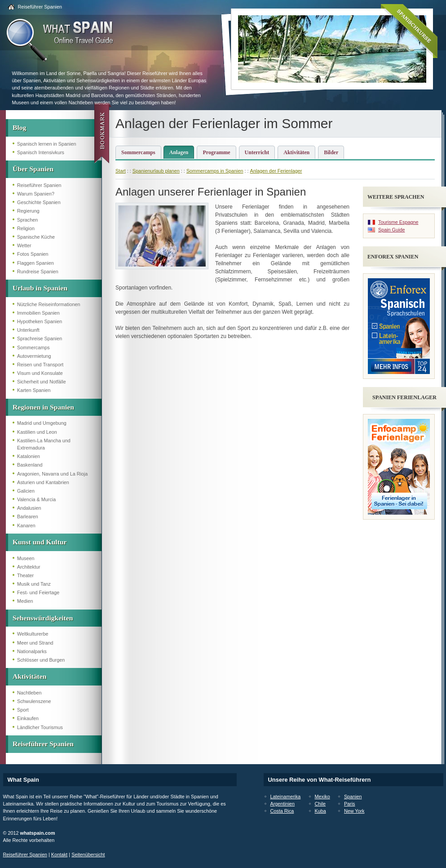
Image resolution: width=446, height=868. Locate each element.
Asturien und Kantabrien (43, 482)
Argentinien (283, 804)
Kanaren (26, 525)
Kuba (320, 811)
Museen (26, 558)
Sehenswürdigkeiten (43, 618)
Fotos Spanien (33, 254)
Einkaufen (28, 718)
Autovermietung (34, 356)
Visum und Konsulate (40, 373)
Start (121, 171)
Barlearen (28, 516)
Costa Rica (282, 811)
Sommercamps (33, 347)
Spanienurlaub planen (156, 171)
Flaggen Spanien (35, 263)
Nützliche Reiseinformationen (49, 304)
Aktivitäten (29, 676)
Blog (19, 127)
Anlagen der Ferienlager (276, 171)
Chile (320, 804)
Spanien (353, 797)
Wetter (24, 245)
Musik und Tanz (34, 584)
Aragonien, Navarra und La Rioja (52, 474)
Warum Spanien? (36, 194)
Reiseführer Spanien (40, 7)
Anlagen (179, 152)
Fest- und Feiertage (38, 592)
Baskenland (30, 465)
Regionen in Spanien (43, 407)
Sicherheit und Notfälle (42, 382)
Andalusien (29, 508)
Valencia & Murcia (36, 499)
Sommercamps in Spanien (215, 171)
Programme (216, 152)
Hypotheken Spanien (40, 321)
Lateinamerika (286, 797)
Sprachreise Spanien (40, 338)
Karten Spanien (34, 390)
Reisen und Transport (40, 365)
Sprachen (27, 220)
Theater (25, 575)
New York (354, 811)
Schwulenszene (34, 701)
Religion (26, 228)
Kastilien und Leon (37, 432)
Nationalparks (32, 651)
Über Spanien (33, 169)
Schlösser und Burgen (41, 660)
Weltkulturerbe (33, 634)
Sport (23, 710)
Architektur (29, 567)
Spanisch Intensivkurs (41, 152)
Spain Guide (391, 230)
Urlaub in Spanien (40, 288)
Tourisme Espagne (398, 222)
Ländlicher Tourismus (40, 727)
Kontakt (60, 855)
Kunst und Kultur (40, 542)
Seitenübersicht (88, 855)
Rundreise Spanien (38, 272)
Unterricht (257, 152)
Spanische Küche (36, 237)
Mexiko (322, 797)
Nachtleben (29, 693)
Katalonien (29, 456)
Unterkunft (28, 330)
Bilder (331, 152)
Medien (25, 601)
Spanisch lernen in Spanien (46, 144)
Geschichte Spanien (39, 202)
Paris (350, 804)
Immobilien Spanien (38, 313)
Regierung (28, 211)
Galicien (26, 491)
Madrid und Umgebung (42, 423)
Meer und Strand (35, 643)
